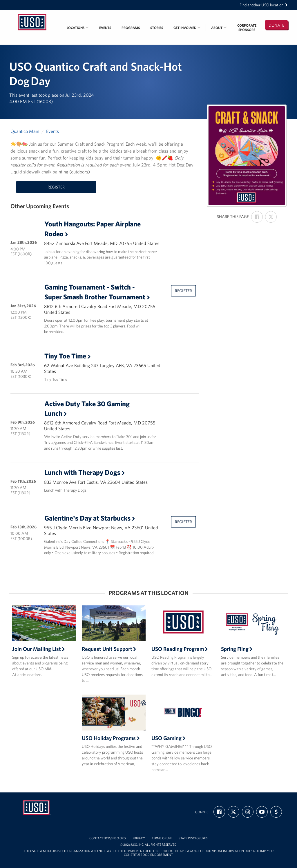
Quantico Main (25, 131)
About (219, 28)
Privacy (139, 838)
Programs (131, 28)
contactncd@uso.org (108, 838)
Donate (276, 25)
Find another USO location (264, 5)
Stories (157, 28)
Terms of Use (162, 838)
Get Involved (187, 28)
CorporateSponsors (247, 28)
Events (105, 28)
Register (56, 187)
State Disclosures (193, 838)
